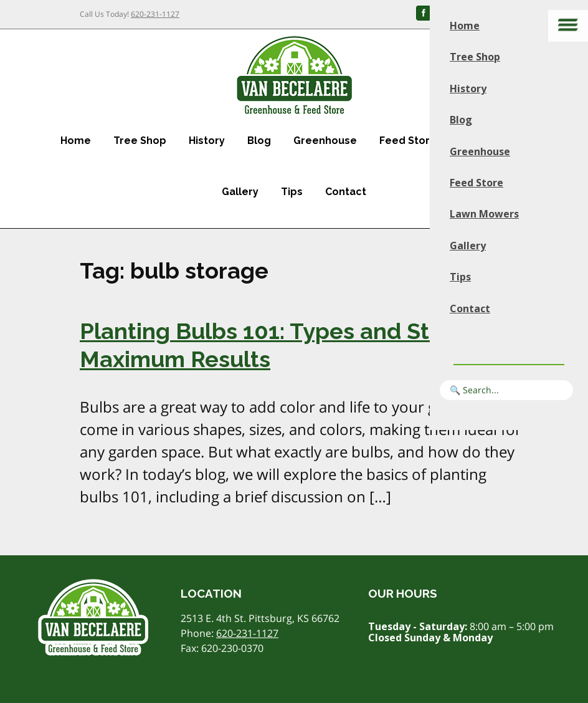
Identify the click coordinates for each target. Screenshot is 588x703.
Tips (292, 192)
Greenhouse (325, 141)
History (207, 141)
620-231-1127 (155, 14)
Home (76, 141)
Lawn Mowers (484, 214)
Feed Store (408, 141)
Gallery (240, 192)
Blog (259, 141)
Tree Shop (140, 141)
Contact (346, 192)
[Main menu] (568, 26)
